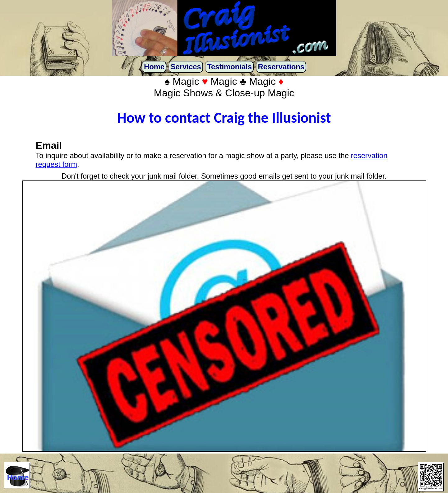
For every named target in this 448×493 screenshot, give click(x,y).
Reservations (281, 67)
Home (154, 67)
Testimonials (229, 67)
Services (186, 67)
